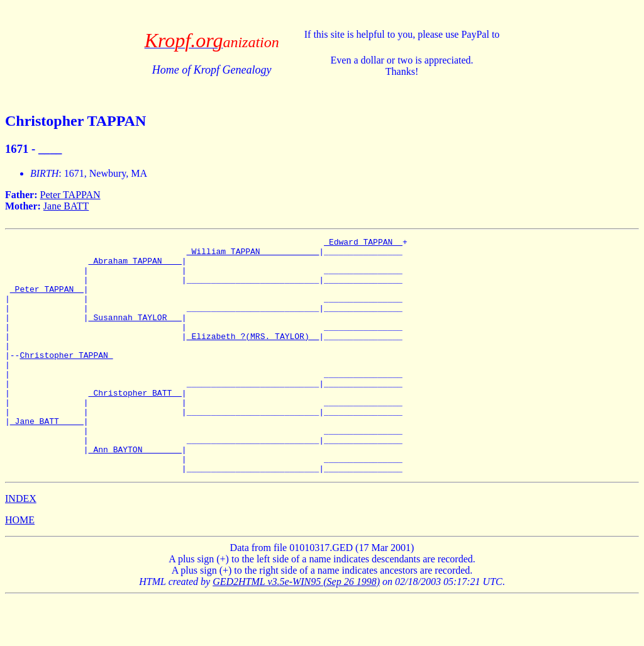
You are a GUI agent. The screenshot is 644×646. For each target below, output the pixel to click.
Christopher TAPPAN (66, 379)
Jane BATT (66, 206)
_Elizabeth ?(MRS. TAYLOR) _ (253, 357)
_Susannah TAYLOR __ (135, 334)
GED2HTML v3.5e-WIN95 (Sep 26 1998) (296, 629)
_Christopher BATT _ (135, 425)
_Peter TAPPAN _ (47, 300)
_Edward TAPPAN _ (363, 243)
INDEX (21, 546)
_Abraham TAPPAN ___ (135, 266)
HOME (20, 567)
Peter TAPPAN (70, 195)
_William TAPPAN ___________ (253, 255)
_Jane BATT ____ (47, 459)
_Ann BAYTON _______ (135, 493)
